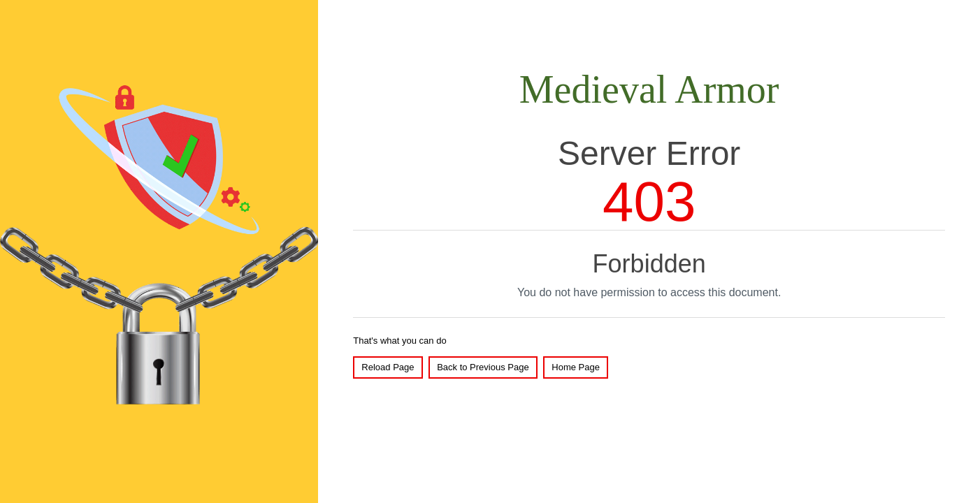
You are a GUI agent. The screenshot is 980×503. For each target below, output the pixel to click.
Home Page (576, 367)
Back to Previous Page (483, 367)
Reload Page (388, 367)
